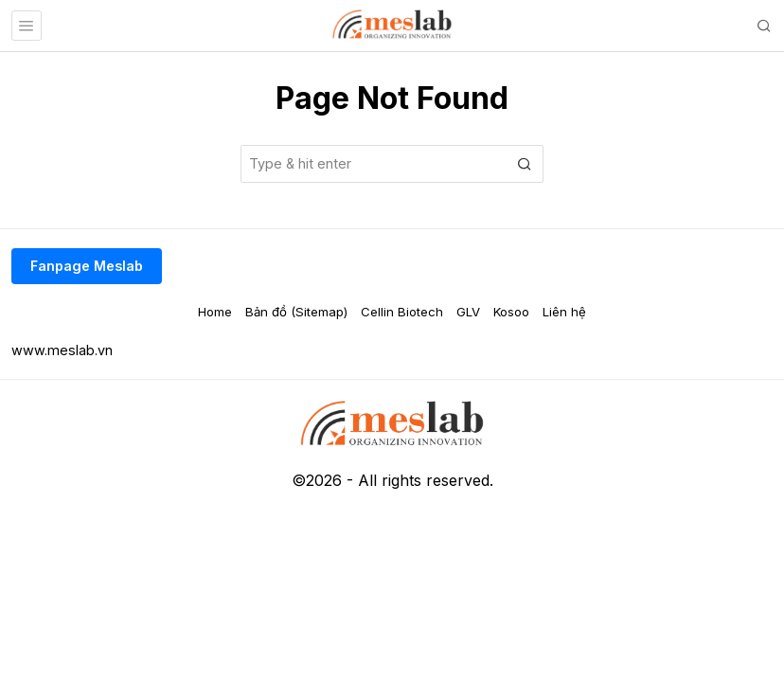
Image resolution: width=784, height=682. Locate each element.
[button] (525, 164)
